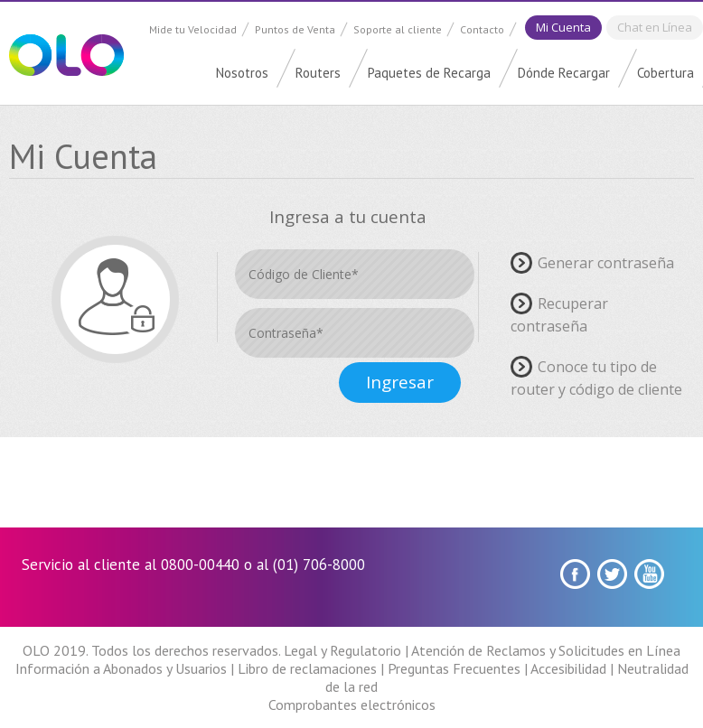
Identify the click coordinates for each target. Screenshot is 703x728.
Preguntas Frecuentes (454, 668)
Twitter (612, 574)
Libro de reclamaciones (307, 668)
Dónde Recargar (564, 73)
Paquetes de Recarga (429, 73)
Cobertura (666, 73)
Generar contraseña (606, 262)
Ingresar (400, 382)
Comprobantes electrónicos (352, 705)
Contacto (482, 29)
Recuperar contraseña (559, 314)
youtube (649, 574)
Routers (318, 73)
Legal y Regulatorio (342, 650)
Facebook (575, 574)
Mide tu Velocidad (193, 29)
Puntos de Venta (295, 29)
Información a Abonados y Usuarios (121, 668)
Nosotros (242, 73)
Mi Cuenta (563, 27)
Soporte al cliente (398, 29)
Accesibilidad (568, 668)
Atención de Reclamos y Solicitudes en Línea (546, 650)
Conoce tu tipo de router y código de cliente (596, 378)
